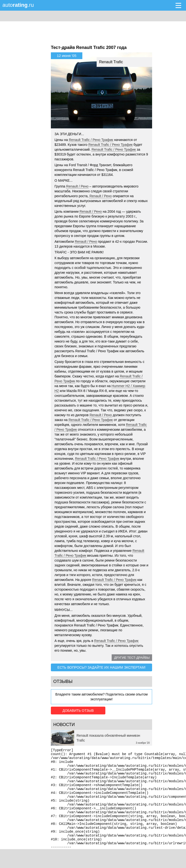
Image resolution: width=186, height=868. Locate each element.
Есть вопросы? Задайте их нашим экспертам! (101, 667)
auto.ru (18, 5)
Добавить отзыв (78, 711)
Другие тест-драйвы (132, 658)
